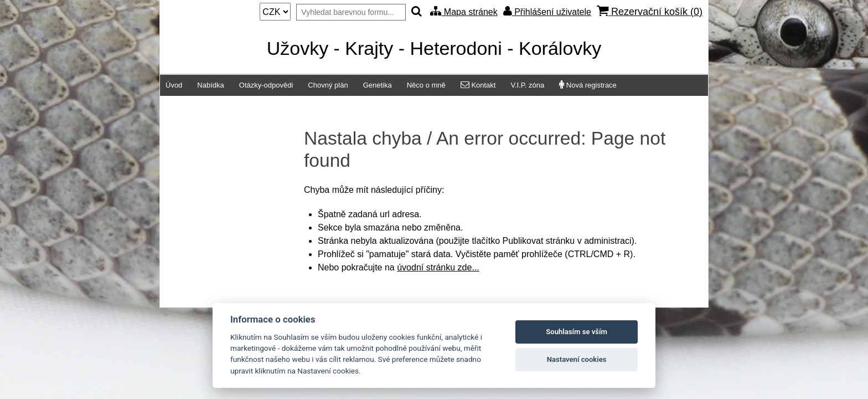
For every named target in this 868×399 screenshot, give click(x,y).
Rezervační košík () (650, 11)
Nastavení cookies (577, 359)
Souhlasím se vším (577, 332)
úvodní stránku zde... (438, 267)
